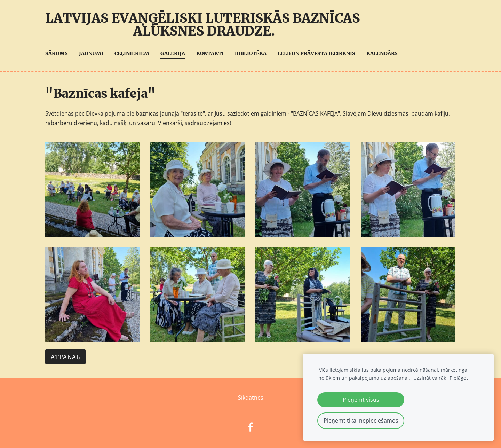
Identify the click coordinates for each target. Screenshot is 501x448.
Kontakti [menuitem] (210, 53)
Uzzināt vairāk (430, 378)
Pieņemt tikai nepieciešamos (361, 421)
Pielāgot (459, 378)
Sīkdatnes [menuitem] (251, 398)
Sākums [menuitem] (57, 53)
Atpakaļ (65, 357)
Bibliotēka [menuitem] (251, 53)
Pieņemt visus (361, 400)
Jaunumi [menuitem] (91, 53)
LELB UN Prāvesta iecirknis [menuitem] (316, 53)
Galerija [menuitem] (173, 53)
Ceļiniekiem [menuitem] (132, 53)
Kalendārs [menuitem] (382, 53)
